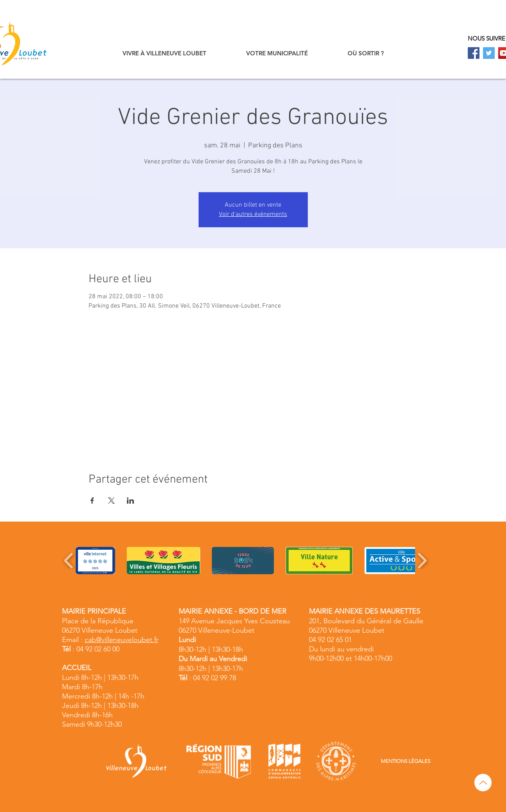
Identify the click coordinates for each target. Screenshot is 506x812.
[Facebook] (474, 53)
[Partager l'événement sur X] (111, 501)
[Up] (483, 783)
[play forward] (422, 561)
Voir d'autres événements (253, 214)
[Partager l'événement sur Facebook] (92, 501)
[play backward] (69, 561)
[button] (164, 53)
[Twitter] (489, 53)
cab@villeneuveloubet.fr (122, 640)
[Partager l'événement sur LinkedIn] (130, 501)
